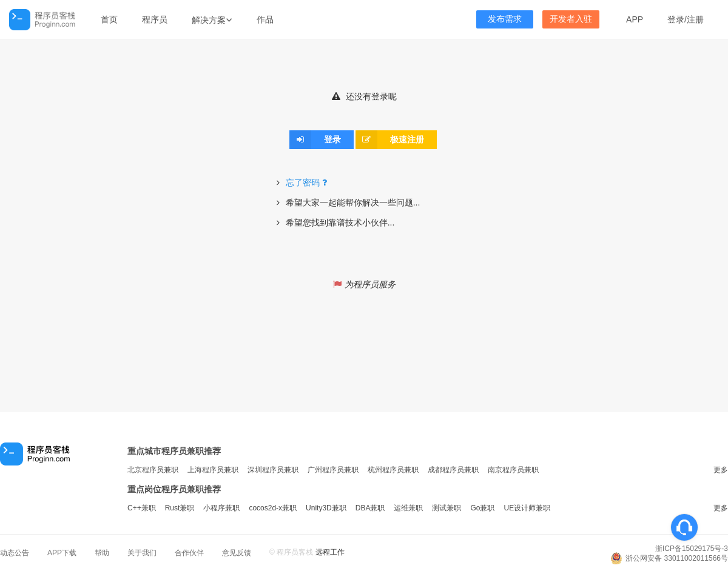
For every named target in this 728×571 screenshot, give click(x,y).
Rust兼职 (180, 508)
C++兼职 (142, 508)
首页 (109, 19)
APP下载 (62, 553)
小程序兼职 (221, 508)
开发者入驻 (571, 19)
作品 (265, 19)
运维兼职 (408, 508)
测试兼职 (447, 508)
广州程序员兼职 (333, 470)
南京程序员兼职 (513, 470)
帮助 (102, 553)
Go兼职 (482, 508)
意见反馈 (237, 553)
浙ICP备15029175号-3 (692, 549)
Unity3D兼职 (326, 508)
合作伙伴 (189, 553)
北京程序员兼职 (153, 470)
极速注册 (390, 139)
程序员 (155, 19)
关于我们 (142, 553)
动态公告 (15, 553)
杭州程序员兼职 (393, 470)
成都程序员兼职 (453, 470)
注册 (695, 19)
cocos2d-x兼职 (273, 508)
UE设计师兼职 (527, 508)
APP (635, 19)
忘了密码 (308, 182)
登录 (676, 19)
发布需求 (505, 19)
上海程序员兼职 (213, 470)
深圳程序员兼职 (273, 470)
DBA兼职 (370, 508)
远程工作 (330, 552)
